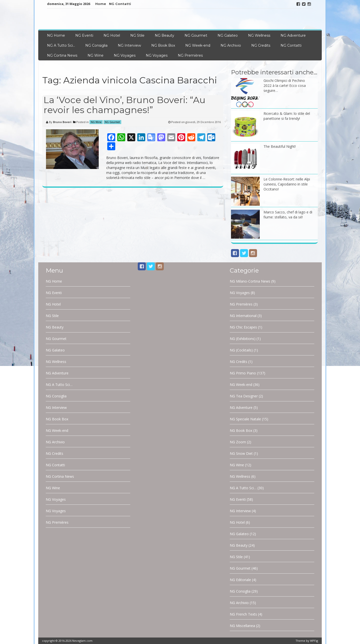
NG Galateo (228, 35)
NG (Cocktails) (241, 350)
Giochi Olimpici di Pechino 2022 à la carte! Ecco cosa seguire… (285, 85)
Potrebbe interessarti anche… (274, 72)
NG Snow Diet (241, 453)
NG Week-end (198, 45)
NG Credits (261, 45)
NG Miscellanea (242, 626)
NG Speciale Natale (245, 419)
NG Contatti (120, 4)
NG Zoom (238, 442)
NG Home (56, 35)
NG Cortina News (62, 55)
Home (101, 4)
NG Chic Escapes (243, 327)
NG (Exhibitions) (243, 339)
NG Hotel (112, 35)
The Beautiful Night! (280, 146)
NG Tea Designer (244, 396)
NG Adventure (293, 35)
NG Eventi (84, 35)
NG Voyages (125, 55)
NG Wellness (259, 35)
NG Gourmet (196, 35)
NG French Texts (243, 614)
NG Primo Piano (243, 373)
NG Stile (137, 35)
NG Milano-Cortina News (250, 281)
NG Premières (190, 55)
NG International (243, 316)
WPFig (314, 641)
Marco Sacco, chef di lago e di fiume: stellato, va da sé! (288, 215)
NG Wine (95, 55)
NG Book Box (163, 45)
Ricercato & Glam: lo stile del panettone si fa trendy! (287, 116)
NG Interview (129, 45)
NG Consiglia (96, 45)
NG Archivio (231, 45)
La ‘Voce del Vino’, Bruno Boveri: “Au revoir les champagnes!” (124, 105)
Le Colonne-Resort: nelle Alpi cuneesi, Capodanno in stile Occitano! (287, 184)
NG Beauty (164, 35)
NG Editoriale (240, 580)
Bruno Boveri (62, 122)
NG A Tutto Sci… (61, 45)
